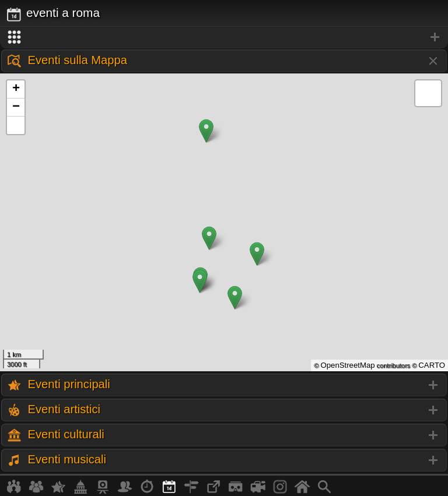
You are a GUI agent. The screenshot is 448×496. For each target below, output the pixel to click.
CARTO (432, 365)
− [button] (16, 107)
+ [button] (16, 89)
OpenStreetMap (347, 365)
